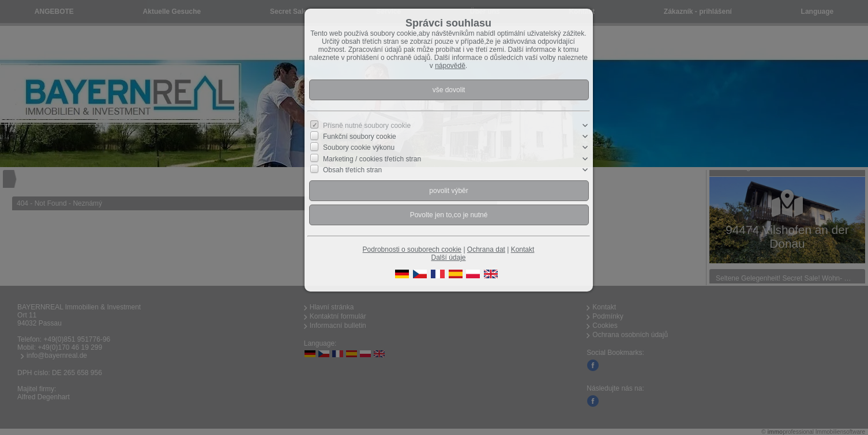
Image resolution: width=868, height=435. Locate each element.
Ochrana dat (486, 249)
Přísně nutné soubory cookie (367, 126)
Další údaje (448, 258)
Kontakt (523, 249)
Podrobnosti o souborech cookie (412, 249)
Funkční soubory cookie (360, 137)
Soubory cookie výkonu (359, 147)
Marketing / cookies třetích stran (372, 158)
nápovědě (450, 66)
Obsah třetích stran (352, 170)
